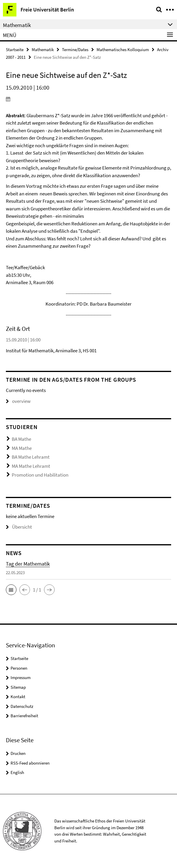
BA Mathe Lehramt (31, 457)
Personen (19, 668)
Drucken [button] (18, 753)
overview (18, 401)
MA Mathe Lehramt (31, 466)
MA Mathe (22, 448)
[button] (11, 590)
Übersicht (19, 527)
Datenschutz (22, 706)
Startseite (15, 50)
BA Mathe (21, 439)
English (17, 772)
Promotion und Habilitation (40, 475)
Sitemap (18, 687)
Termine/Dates (75, 50)
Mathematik (43, 50)
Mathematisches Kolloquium (123, 50)
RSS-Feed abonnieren (30, 763)
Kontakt (18, 697)
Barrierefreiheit (24, 716)
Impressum (21, 677)
